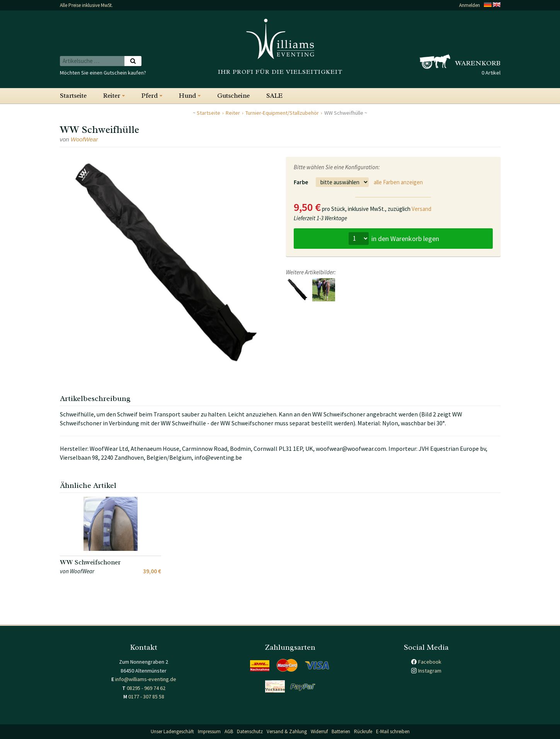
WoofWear (84, 139)
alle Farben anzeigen (398, 182)
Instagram (430, 671)
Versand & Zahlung (287, 731)
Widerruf (319, 731)
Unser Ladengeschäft (172, 731)
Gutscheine (233, 96)
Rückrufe (363, 731)
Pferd (150, 96)
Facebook (430, 662)
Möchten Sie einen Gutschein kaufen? (103, 73)
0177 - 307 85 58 (146, 697)
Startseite (73, 96)
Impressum (209, 731)
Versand (421, 209)
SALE (274, 96)
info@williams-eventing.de (146, 679)
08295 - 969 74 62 (146, 688)
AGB (229, 731)
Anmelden (470, 5)
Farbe (301, 182)
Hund (187, 96)
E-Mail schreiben (393, 731)
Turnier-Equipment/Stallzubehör (282, 113)
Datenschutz (250, 731)
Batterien (341, 731)
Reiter (112, 96)
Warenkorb (478, 63)
